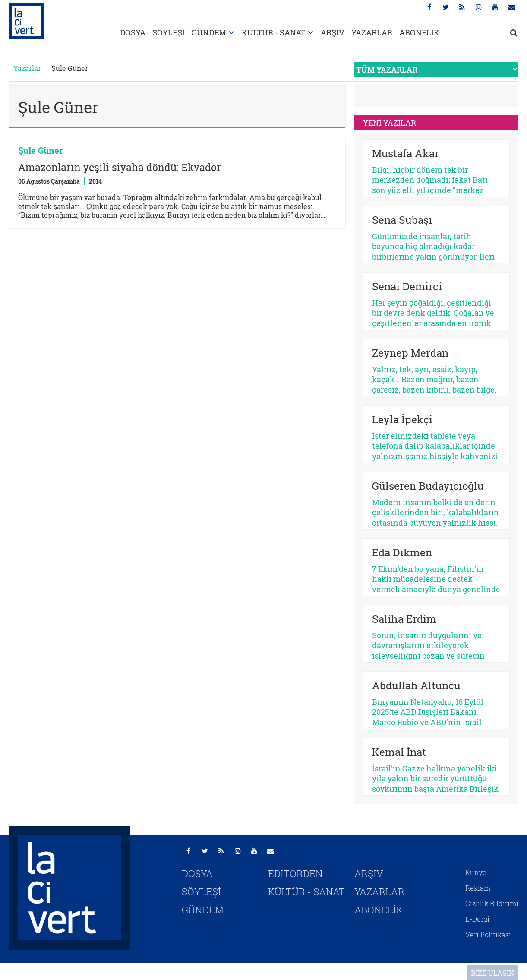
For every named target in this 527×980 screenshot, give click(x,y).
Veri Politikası (488, 934)
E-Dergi (477, 919)
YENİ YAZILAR (390, 123)
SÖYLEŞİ (169, 32)
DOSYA (133, 32)
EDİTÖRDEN (295, 874)
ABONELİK (419, 32)
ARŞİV (333, 32)
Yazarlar (27, 68)
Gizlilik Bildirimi (492, 903)
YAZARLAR (372, 32)
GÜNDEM (209, 32)
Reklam (478, 888)
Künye (476, 872)
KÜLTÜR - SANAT (273, 32)
